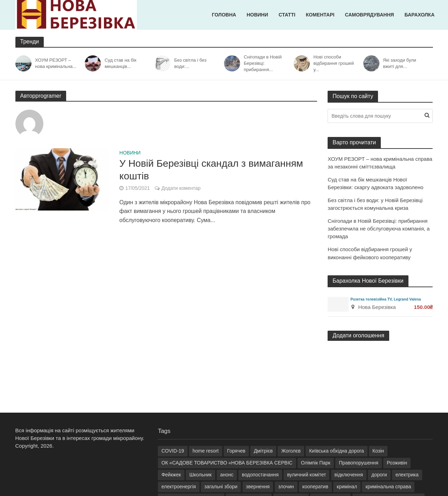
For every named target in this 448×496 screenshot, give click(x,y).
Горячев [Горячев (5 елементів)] (236, 451)
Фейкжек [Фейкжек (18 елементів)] (171, 475)
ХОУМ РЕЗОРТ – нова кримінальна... (56, 63)
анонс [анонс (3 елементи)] (227, 475)
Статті (287, 15)
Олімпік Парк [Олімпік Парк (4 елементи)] (316, 463)
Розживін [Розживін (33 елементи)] (397, 463)
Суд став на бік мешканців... (121, 63)
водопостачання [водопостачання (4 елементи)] (260, 475)
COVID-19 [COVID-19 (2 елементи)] (173, 451)
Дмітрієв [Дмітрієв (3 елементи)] (263, 451)
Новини (257, 15)
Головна (224, 15)
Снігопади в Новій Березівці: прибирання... (263, 63)
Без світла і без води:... (190, 63)
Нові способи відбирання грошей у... (334, 63)
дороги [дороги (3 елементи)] (379, 475)
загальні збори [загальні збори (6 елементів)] (221, 487)
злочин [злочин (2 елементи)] (286, 487)
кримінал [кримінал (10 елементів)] (347, 487)
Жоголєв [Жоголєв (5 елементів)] (291, 451)
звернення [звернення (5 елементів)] (258, 487)
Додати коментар (181, 188)
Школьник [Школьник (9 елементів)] (201, 475)
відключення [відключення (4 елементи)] (349, 475)
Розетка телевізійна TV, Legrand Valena (386, 299)
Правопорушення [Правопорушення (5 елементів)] (359, 463)
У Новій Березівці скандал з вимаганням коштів (211, 170)
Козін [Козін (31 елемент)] (378, 451)
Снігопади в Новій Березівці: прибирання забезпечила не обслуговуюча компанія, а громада (379, 229)
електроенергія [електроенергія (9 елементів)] (178, 487)
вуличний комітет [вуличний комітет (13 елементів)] (306, 475)
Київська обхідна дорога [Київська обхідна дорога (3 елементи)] (337, 451)
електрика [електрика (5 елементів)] (407, 475)
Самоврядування (369, 15)
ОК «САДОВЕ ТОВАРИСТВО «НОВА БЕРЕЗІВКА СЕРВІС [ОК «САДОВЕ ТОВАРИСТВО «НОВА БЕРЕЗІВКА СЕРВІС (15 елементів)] (227, 463)
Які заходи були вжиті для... (400, 63)
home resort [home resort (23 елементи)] (206, 451)
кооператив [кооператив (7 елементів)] (315, 487)
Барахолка (420, 15)
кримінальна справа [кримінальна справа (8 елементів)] (388, 487)
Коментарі (320, 15)
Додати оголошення (358, 335)
